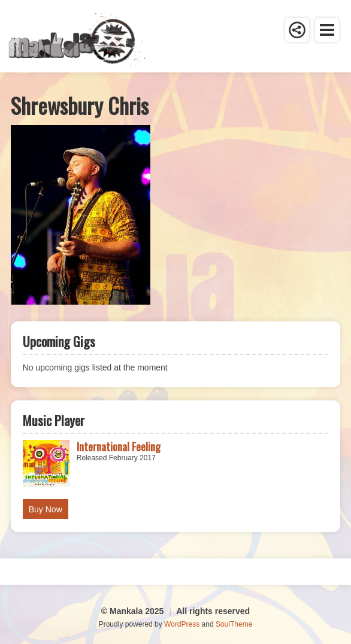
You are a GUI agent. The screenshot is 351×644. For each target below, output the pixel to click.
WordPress (182, 624)
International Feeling (119, 446)
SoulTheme (234, 624)
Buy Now (46, 509)
